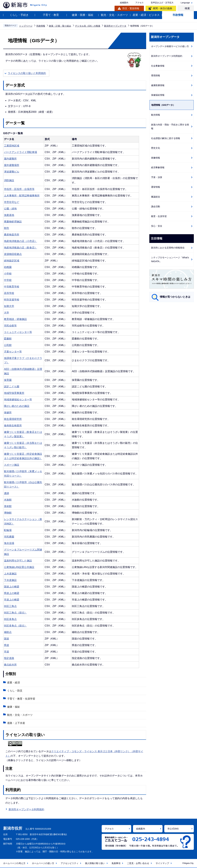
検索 (187, 8)
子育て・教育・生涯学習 (21, 699)
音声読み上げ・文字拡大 (162, 3)
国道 (7, 639)
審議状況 (156, 197)
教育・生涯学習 (159, 216)
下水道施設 (10, 580)
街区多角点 (10, 619)
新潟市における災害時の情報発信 (168, 248)
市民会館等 (10, 326)
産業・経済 (14, 683)
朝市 (7, 228)
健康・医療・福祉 (83, 15)
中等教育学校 (12, 287)
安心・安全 (157, 226)
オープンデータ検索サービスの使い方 (170, 46)
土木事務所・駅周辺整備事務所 (22, 196)
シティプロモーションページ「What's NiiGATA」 (170, 259)
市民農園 (9, 537)
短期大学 (9, 306)
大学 (7, 313)
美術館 (8, 506)
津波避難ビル (12, 172)
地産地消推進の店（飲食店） (20, 248)
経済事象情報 (158, 167)
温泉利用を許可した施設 (18, 561)
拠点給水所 (10, 665)
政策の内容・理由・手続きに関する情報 (170, 127)
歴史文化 (156, 148)
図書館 (8, 339)
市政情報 (178, 15)
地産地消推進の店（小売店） (20, 241)
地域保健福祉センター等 (18, 400)
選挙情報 (156, 187)
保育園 (8, 380)
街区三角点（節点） (15, 613)
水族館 (8, 500)
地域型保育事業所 (14, 393)
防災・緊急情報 (131, 8)
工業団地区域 (12, 146)
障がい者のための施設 (17, 406)
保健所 (8, 413)
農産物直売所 (12, 235)
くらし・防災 (15, 691)
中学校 (8, 280)
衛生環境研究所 (13, 419)
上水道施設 (10, 574)
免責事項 (116, 863)
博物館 (8, 513)
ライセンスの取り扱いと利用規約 (27, 73)
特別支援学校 (12, 300)
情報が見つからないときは (175, 297)
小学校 (8, 274)
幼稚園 (8, 267)
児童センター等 (13, 352)
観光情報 (156, 115)
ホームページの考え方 (14, 863)
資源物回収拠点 (13, 254)
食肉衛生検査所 (13, 426)
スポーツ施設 (12, 465)
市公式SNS (173, 829)
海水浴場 (9, 543)
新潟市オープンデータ (115, 26)
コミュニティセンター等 (18, 332)
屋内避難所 (10, 159)
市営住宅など (12, 202)
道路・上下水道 (16, 723)
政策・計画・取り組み (60, 26)
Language (185, 3)
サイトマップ (162, 863)
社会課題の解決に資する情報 (166, 138)
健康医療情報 (158, 85)
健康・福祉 (14, 707)
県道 (7, 645)
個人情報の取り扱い (95, 863)
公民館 (8, 345)
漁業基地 (9, 215)
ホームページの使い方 (43, 863)
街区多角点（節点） (15, 626)
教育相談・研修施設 (15, 319)
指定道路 (9, 658)
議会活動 (156, 206)
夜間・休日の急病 (163, 8)
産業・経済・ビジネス (146, 15)
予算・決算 (157, 177)
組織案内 (124, 3)
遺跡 (7, 493)
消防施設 (9, 180)
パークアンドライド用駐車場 (20, 152)
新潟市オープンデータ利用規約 (26, 810)
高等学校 (9, 293)
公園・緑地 (10, 209)
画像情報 (156, 158)
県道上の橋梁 (12, 593)
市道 (7, 652)
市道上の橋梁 (12, 600)
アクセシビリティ (70, 863)
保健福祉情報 (158, 95)
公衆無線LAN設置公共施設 (19, 567)
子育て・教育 (51, 15)
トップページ (26, 26)
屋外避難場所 (12, 165)
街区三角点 (10, 606)
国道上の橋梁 (12, 587)
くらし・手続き (19, 15)
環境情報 (156, 75)
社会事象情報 (158, 66)
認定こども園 (12, 387)
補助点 (8, 632)
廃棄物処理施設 (13, 222)
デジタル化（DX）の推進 (88, 26)
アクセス (139, 3)
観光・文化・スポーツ (114, 15)
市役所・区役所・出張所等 (19, 189)
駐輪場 (8, 530)
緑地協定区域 (12, 261)
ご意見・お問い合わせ (138, 863)
